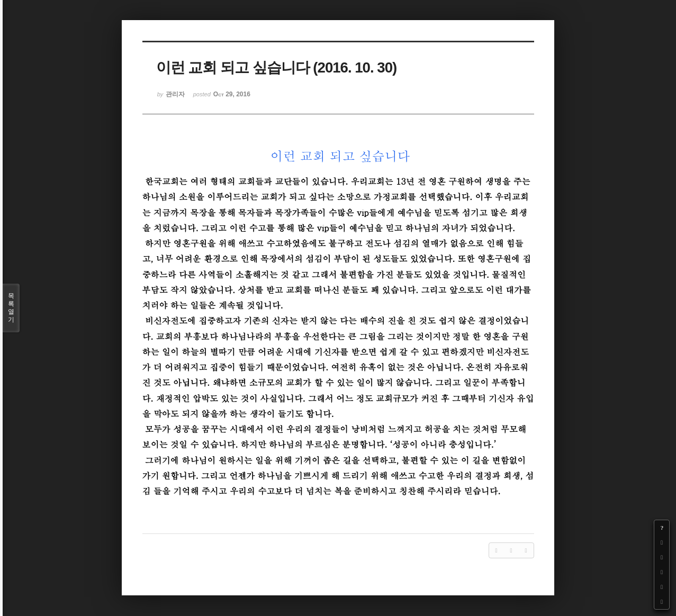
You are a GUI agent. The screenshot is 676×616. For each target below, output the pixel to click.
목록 (11, 308)
